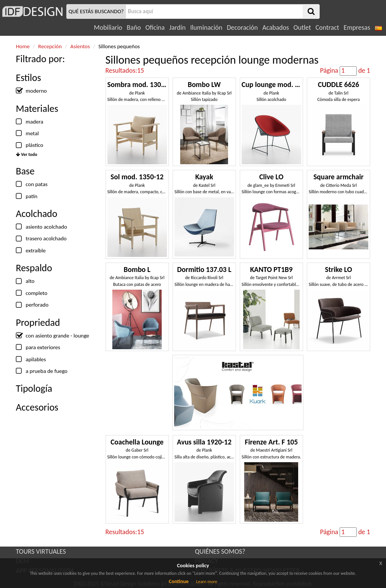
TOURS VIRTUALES (41, 551)
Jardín (177, 27)
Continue (179, 581)
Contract (327, 27)
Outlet (302, 27)
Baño (134, 27)
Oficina (155, 27)
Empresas (357, 27)
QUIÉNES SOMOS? (220, 551)
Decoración (242, 27)
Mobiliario (108, 27)
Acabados (276, 27)
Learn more (207, 582)
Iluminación (206, 27)
